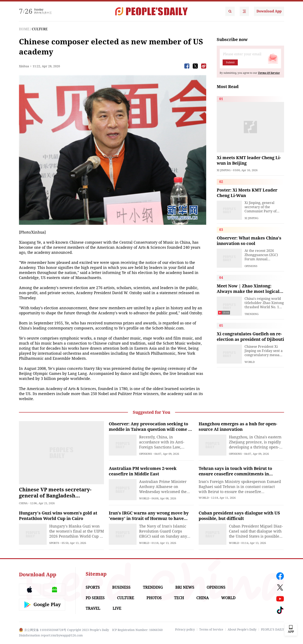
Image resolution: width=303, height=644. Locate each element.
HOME (24, 29)
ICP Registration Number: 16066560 (137, 630)
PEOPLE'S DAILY (272, 629)
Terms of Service (211, 629)
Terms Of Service (269, 73)
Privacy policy (185, 629)
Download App (269, 11)
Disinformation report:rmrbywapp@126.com (51, 635)
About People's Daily (242, 629)
